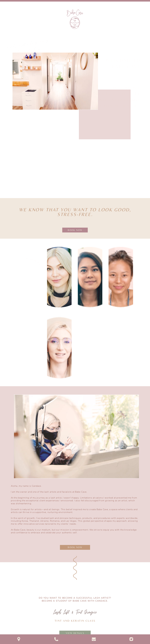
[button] (146, 27)
